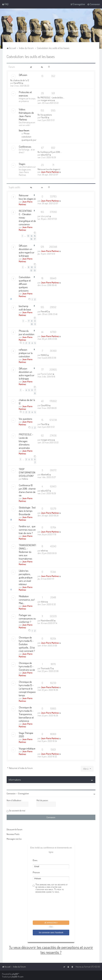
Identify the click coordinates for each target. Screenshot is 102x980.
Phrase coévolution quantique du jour (29, 137)
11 (35, 267)
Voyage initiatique (27, 748)
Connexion (11, 794)
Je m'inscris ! (51, 923)
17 (35, 239)
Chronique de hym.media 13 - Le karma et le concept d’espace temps (27, 689)
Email (35, 860)
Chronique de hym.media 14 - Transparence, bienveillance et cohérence (26, 714)
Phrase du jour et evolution (27, 332)
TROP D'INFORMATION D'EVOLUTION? (27, 472)
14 (32, 236)
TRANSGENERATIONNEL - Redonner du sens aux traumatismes (27, 552)
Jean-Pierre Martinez (50, 172)
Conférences (25, 147)
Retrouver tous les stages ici (49, 169)
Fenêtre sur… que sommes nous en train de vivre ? (27, 530)
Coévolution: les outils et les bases (31, 56)
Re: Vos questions (45, 115)
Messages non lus (14, 839)
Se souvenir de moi (17, 811)
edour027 (45, 155)
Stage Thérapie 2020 (26, 735)
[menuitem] (5, 4)
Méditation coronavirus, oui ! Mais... (27, 600)
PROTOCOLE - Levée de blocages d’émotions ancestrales (26, 441)
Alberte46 (45, 475)
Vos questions (25, 419)
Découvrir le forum (14, 829)
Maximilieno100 (47, 621)
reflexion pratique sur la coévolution (26, 353)
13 (28, 236)
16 (31, 239)
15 (35, 236)
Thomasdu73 (46, 668)
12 (31, 270)
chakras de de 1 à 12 (27, 402)
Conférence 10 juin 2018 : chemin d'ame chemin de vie (27, 490)
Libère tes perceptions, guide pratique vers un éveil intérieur (26, 577)
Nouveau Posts (13, 834)
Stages (22, 164)
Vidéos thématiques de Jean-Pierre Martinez (26, 114)
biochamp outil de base (25, 308)
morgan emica (47, 100)
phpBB (15, 974)
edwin (43, 551)
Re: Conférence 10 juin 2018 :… (50, 152)
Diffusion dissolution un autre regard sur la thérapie (27, 251)
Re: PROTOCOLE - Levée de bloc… (51, 98)
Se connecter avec (51, 933)
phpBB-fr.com (17, 977)
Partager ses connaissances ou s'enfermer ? (27, 618)
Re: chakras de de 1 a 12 (20, 80)
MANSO (44, 355)
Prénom (36, 872)
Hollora (25, 479)
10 (32, 267)
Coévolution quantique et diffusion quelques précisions (25, 284)
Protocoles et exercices (25, 94)
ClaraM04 (17, 83)
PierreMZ (44, 311)
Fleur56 (44, 117)
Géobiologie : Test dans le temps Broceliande (27, 511)
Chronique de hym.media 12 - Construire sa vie (27, 666)
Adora (43, 602)
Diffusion (23, 75)
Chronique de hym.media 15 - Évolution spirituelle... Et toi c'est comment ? (27, 644)
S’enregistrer (23, 794)
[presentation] (53, 907)
